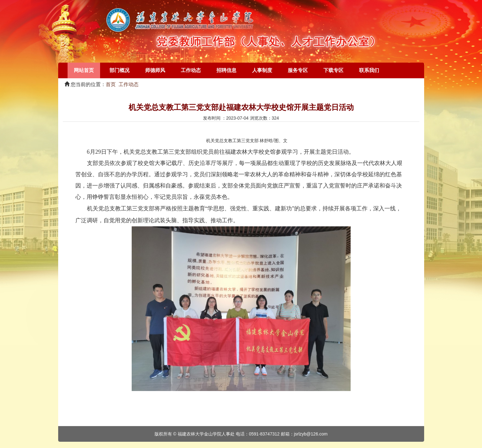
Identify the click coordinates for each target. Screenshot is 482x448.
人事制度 (262, 70)
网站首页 (84, 70)
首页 (111, 84)
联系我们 (369, 70)
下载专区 (333, 70)
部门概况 (119, 70)
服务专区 (298, 70)
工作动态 (191, 70)
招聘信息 (226, 70)
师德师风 (155, 70)
